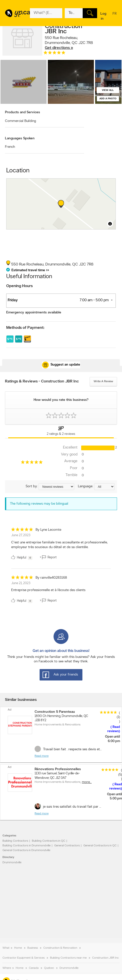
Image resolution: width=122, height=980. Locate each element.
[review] (61, 545)
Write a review (103, 381)
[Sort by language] (104, 487)
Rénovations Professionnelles (58, 769)
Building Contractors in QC (49, 841)
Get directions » (59, 48)
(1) (118, 717)
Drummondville (12, 863)
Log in (103, 16)
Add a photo (108, 99)
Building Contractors (15, 841)
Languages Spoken (20, 138)
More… (87, 782)
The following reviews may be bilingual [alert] (39, 504)
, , (69, 43)
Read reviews (114, 729)
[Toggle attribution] (110, 224)
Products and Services (23, 112)
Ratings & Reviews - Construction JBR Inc (42, 381)
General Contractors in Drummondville (26, 850)
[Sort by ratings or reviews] (56, 487)
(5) (120, 775)
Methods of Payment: (25, 328)
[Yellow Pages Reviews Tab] (61, 432)
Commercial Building (21, 121)
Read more (42, 756)
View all (108, 90)
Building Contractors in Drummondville (27, 846)
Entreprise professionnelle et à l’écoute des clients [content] (48, 590)
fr (115, 17)
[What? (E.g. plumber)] (46, 13)
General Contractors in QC (100, 846)
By (48, 530)
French (10, 147)
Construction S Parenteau (55, 712)
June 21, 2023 (21, 583)
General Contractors (67, 846)
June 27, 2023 (21, 535)
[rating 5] (55, 54)
